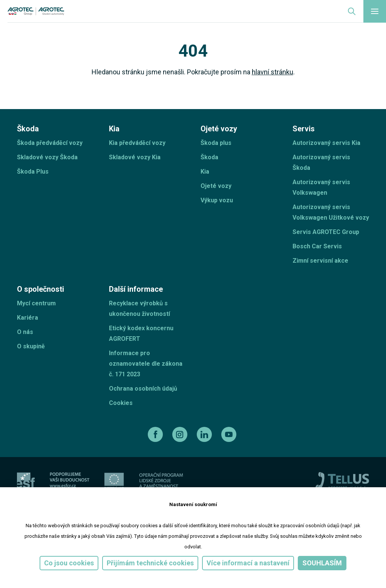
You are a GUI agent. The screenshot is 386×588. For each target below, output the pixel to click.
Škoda (209, 157)
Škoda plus (216, 143)
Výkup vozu (217, 200)
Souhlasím (322, 563)
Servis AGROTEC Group (326, 232)
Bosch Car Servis (317, 246)
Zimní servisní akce (320, 261)
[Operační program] (161, 481)
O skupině (31, 346)
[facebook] (156, 434)
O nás (25, 332)
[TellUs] (342, 480)
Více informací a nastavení (248, 563)
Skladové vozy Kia (135, 157)
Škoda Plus (33, 172)
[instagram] (181, 434)
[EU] (114, 481)
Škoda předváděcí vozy (50, 143)
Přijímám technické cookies (150, 563)
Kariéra (28, 318)
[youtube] (230, 434)
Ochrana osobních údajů (143, 389)
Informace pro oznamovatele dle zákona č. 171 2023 (146, 364)
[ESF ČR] (70, 481)
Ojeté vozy (216, 186)
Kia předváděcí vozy (137, 143)
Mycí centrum (36, 303)
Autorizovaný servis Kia (326, 143)
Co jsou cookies (69, 563)
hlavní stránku (273, 72)
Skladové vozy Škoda (47, 157)
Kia (205, 172)
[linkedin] (205, 434)
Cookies (121, 403)
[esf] (26, 481)
